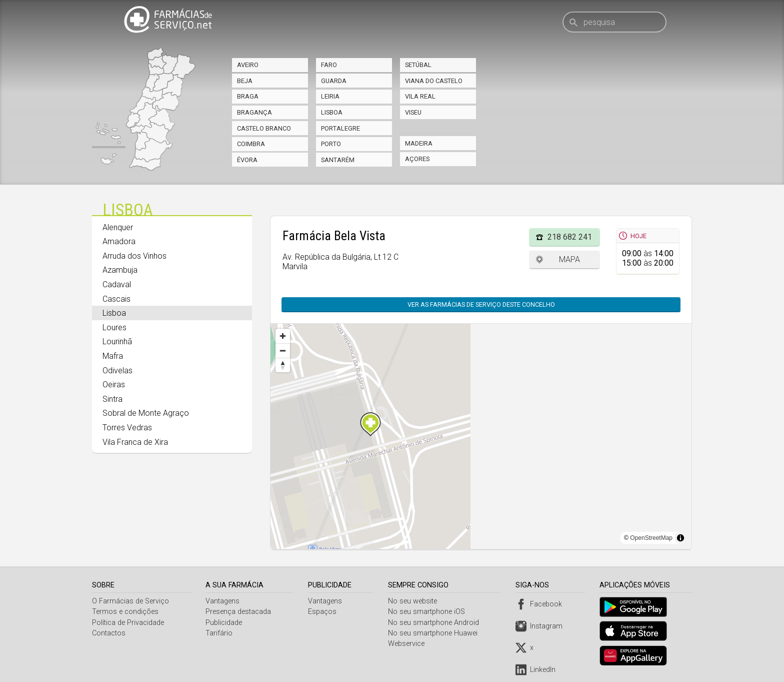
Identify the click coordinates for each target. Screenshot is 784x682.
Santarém (338, 160)
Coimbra (251, 144)
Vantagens (223, 601)
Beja (245, 81)
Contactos (109, 633)
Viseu (413, 112)
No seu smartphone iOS (428, 612)
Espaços (323, 612)
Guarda (334, 81)
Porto (331, 144)
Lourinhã (117, 342)
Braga (248, 96)
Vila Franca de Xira (135, 442)
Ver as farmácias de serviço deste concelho (481, 304)
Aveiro (248, 65)
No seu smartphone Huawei (435, 633)
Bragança (254, 112)
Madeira (419, 143)
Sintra (112, 399)
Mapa (569, 259)
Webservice (408, 644)
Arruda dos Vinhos (134, 256)
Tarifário (220, 633)
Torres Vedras (127, 428)
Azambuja (120, 270)
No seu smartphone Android (435, 623)
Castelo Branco (264, 128)
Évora (247, 160)
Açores (417, 159)
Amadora (119, 241)
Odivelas (117, 371)
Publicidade (225, 623)
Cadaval (117, 284)
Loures (114, 327)
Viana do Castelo (434, 81)
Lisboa (332, 112)
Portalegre (340, 128)
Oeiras (114, 385)
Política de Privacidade (128, 623)
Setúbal (418, 65)
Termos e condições (125, 612)
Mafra (113, 356)
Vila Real (420, 96)
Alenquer (118, 227)
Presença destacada (239, 612)
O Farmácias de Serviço (130, 601)
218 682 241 (570, 237)
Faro (329, 65)
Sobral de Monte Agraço (146, 413)
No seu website (414, 601)
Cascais (116, 299)
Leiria (330, 96)
